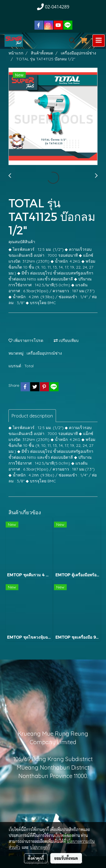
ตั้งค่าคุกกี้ (36, 858)
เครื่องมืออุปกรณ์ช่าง (44, 353)
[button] (70, 41)
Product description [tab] (32, 416)
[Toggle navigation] (99, 41)
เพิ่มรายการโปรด (26, 340)
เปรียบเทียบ (66, 340)
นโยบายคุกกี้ (40, 847)
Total (29, 366)
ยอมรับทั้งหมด (66, 858)
